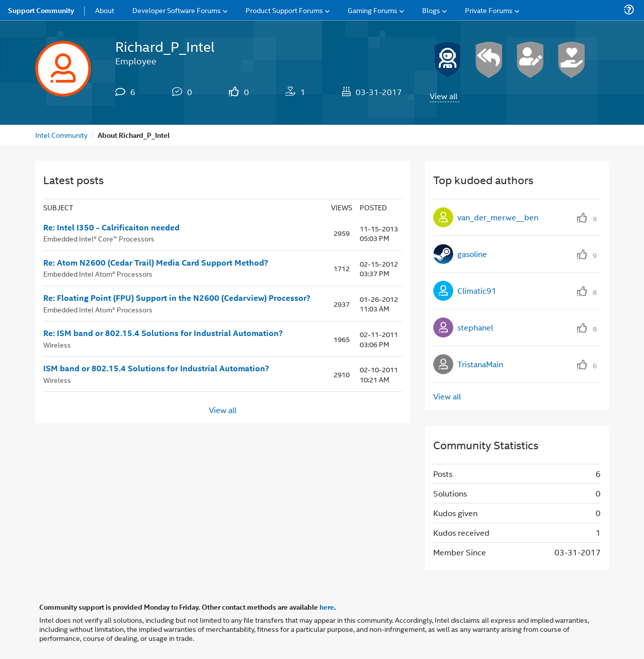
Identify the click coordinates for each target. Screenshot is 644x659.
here (327, 607)
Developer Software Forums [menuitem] (177, 10)
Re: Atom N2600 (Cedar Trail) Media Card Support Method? (156, 263)
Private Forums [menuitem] (489, 10)
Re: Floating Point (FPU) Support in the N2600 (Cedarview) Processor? (177, 298)
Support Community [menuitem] (41, 10)
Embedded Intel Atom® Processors (98, 273)
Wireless (57, 344)
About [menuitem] (105, 10)
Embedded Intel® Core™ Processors (99, 238)
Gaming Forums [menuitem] (373, 10)
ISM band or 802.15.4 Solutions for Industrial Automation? (156, 368)
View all (444, 96)
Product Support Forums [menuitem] (284, 10)
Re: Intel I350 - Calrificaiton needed (111, 227)
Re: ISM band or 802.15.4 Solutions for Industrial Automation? (163, 333)
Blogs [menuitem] (431, 10)
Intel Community (61, 135)
